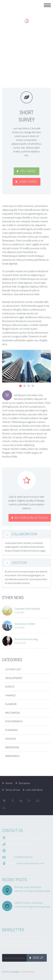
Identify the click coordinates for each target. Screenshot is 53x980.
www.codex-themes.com (31, 863)
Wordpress (12, 756)
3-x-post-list (13, 669)
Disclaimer (24, 783)
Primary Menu (47, 5)
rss (4, 808)
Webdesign (12, 747)
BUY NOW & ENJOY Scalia (31, 518)
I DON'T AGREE (28, 182)
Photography (14, 721)
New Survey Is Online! (25, 624)
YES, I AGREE (28, 171)
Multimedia (13, 713)
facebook (13, 801)
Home (9, 783)
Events (10, 687)
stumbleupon (38, 801)
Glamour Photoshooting (26, 639)
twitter (4, 801)
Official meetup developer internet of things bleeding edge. (32, 905)
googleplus (29, 801)
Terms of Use (13, 790)
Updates (11, 739)
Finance (10, 695)
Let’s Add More (34, 790)
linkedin (21, 801)
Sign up (38, 958)
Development (14, 678)
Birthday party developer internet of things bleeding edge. (32, 889)
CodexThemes (27, 972)
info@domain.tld (23, 857)
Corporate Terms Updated (27, 609)
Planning (11, 730)
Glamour (11, 704)
